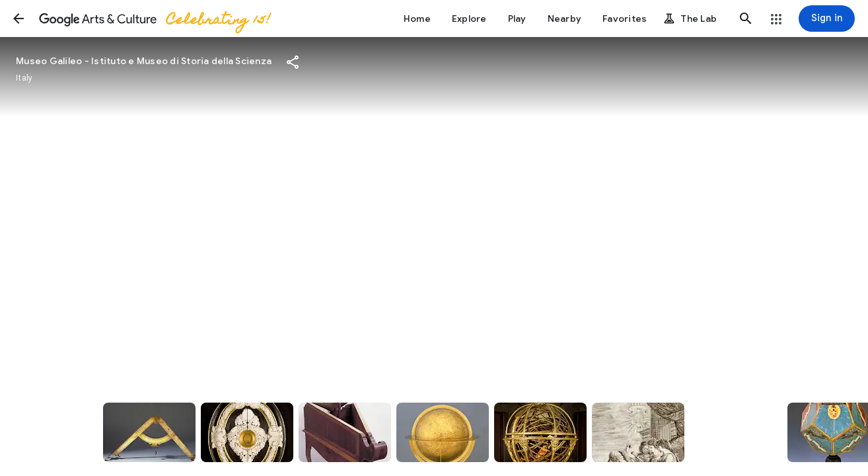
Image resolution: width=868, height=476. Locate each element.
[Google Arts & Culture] (154, 19)
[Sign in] (827, 19)
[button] (18, 19)
